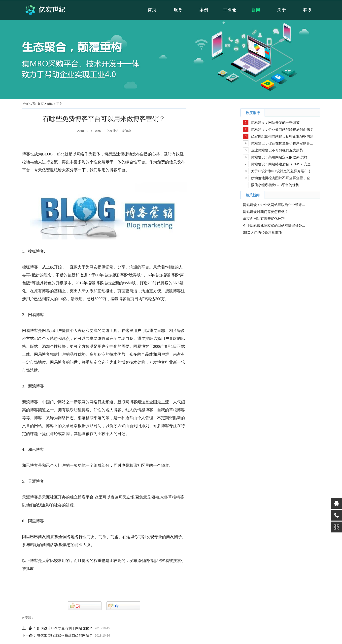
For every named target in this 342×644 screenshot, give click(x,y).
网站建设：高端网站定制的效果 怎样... (281, 157)
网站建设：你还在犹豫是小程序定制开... (282, 143)
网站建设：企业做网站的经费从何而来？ (282, 129)
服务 (178, 10)
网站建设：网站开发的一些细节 (275, 122)
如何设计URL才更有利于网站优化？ (65, 628)
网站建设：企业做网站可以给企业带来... (274, 205)
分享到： (28, 617)
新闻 (256, 10)
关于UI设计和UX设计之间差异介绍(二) (281, 171)
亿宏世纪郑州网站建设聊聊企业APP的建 (282, 136)
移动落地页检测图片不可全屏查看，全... (282, 178)
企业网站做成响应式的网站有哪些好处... (274, 226)
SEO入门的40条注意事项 (262, 233)
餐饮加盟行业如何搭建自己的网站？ (65, 635)
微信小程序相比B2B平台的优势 (275, 185)
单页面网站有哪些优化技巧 (264, 219)
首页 (152, 10)
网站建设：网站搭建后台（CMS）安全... (282, 164)
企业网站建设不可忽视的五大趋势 (277, 150)
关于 (282, 10)
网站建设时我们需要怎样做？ (266, 212)
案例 (204, 10)
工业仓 (230, 10)
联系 (308, 10)
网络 (80, 154)
